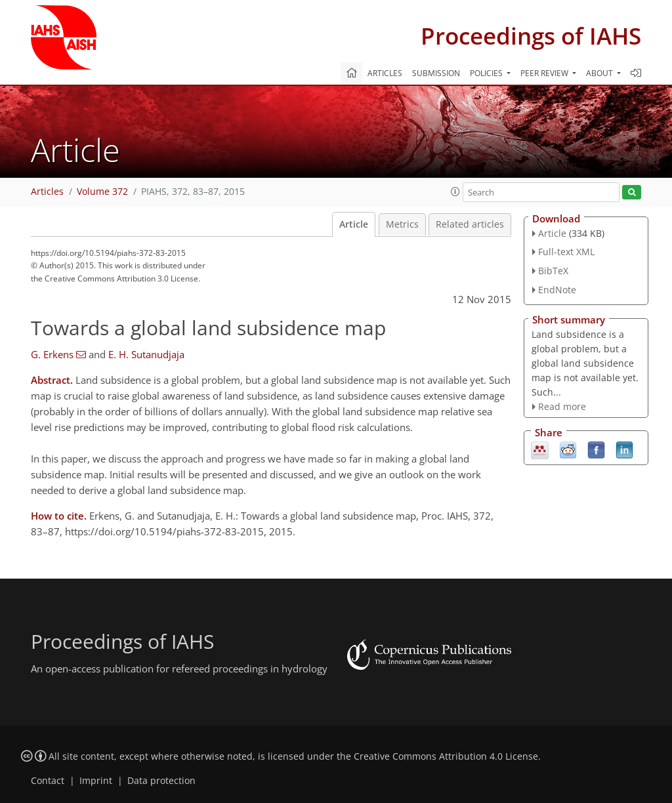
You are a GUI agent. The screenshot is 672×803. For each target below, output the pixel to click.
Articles (385, 73)
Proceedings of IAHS (531, 36)
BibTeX (553, 271)
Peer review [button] (545, 73)
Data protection (161, 781)
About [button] (600, 73)
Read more (562, 406)
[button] (455, 192)
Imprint (96, 781)
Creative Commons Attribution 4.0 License (446, 756)
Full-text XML (566, 252)
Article (354, 224)
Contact (48, 781)
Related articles (470, 224)
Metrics (402, 224)
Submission (436, 73)
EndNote (557, 290)
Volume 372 (102, 192)
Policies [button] (487, 73)
